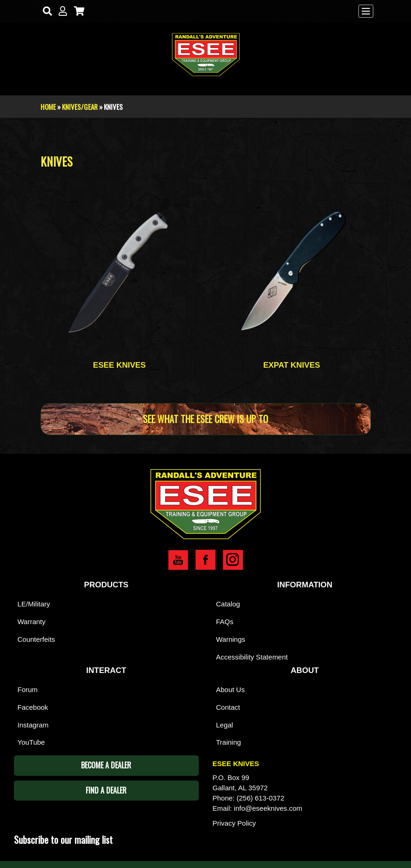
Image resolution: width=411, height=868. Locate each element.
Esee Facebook (205, 560)
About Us (230, 690)
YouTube (31, 742)
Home (48, 107)
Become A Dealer (106, 765)
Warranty (32, 622)
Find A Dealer (106, 790)
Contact (228, 707)
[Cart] (77, 11)
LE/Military (34, 604)
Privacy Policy (234, 823)
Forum (28, 690)
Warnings (231, 639)
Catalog (228, 604)
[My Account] (61, 11)
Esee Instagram (233, 560)
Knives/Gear (80, 107)
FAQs (225, 622)
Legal (225, 725)
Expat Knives (291, 365)
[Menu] (366, 11)
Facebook (33, 707)
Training (229, 742)
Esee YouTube (178, 560)
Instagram (33, 725)
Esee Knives (119, 365)
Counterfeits (37, 639)
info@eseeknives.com (268, 808)
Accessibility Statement (252, 657)
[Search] (45, 11)
